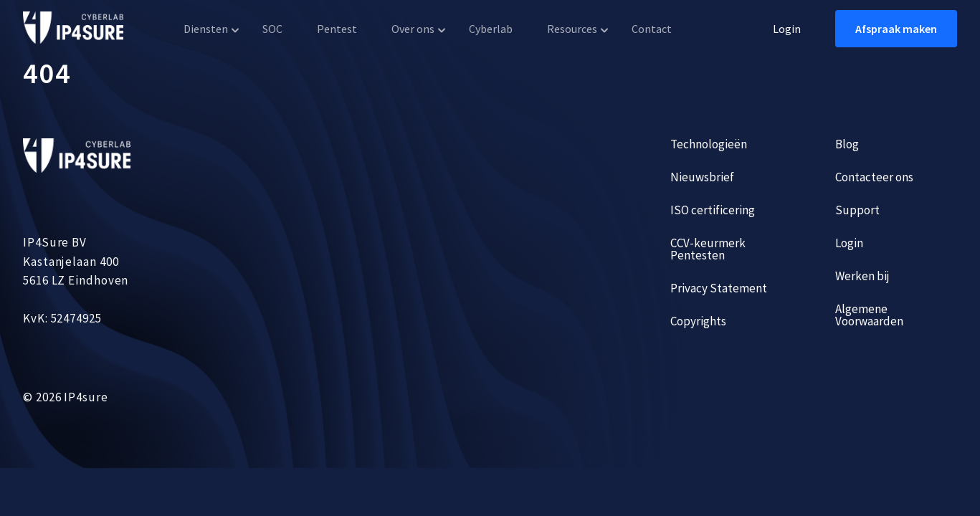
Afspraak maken (896, 29)
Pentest (337, 29)
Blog (847, 144)
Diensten (206, 29)
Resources (572, 29)
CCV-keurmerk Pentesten (708, 249)
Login (787, 29)
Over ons (413, 29)
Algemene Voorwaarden (869, 315)
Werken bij (862, 276)
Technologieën (709, 144)
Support (857, 210)
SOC (272, 29)
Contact (652, 29)
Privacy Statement (719, 288)
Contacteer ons (874, 177)
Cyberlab (491, 29)
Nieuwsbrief (702, 177)
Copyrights (698, 321)
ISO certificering (713, 210)
